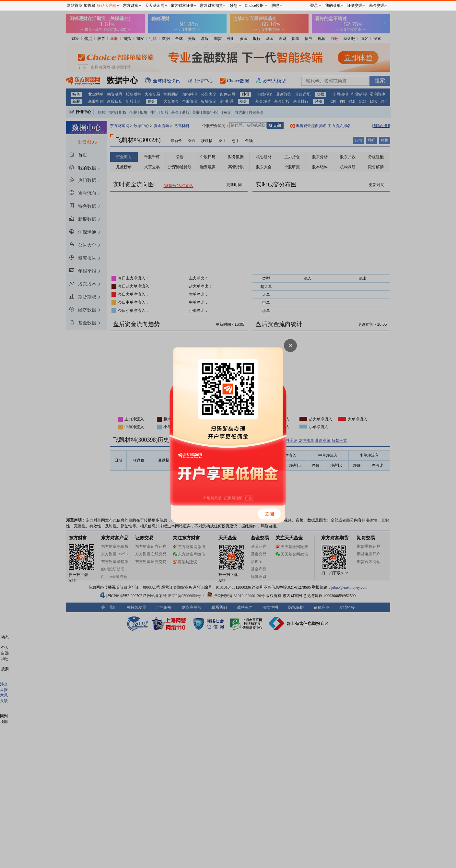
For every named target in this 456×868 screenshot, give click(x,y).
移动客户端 (107, 6)
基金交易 (377, 6)
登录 (314, 6)
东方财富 (131, 6)
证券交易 (355, 6)
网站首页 (75, 6)
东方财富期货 (211, 6)
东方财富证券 (182, 6)
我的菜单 (333, 6)
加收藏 (89, 6)
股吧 (275, 6)
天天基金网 (155, 6)
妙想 (234, 6)
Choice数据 (254, 6)
